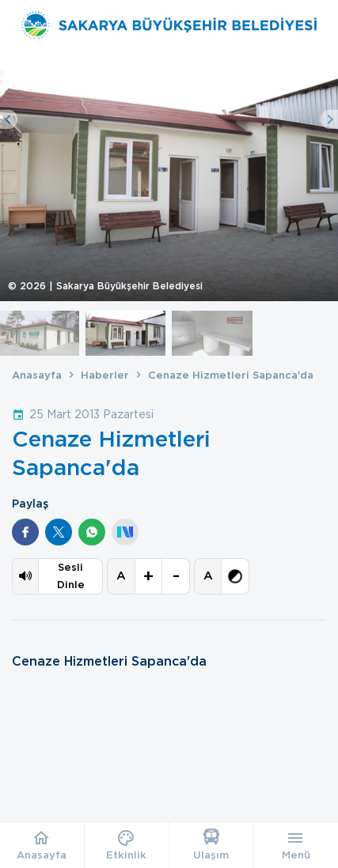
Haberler (105, 375)
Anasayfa (37, 375)
